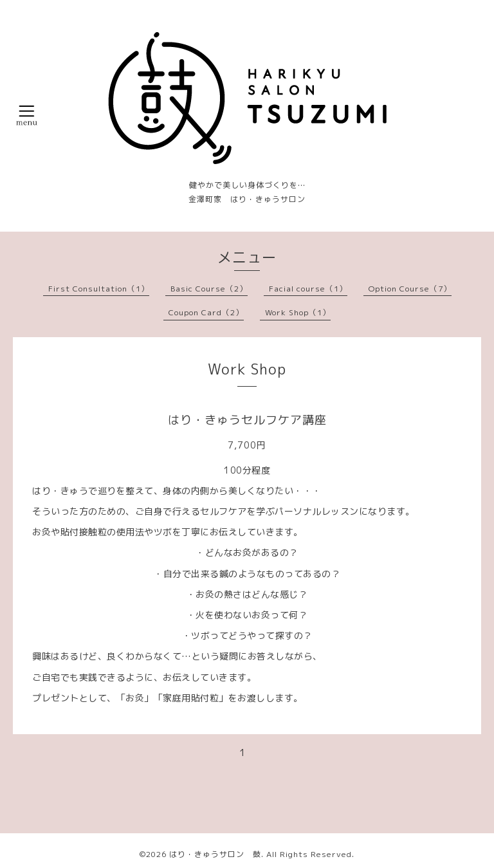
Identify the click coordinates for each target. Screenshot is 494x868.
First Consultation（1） (99, 289)
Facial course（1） (308, 289)
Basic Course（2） (209, 289)
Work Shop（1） (298, 312)
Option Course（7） (410, 289)
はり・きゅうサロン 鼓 (215, 854)
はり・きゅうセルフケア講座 (247, 420)
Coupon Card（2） (206, 312)
